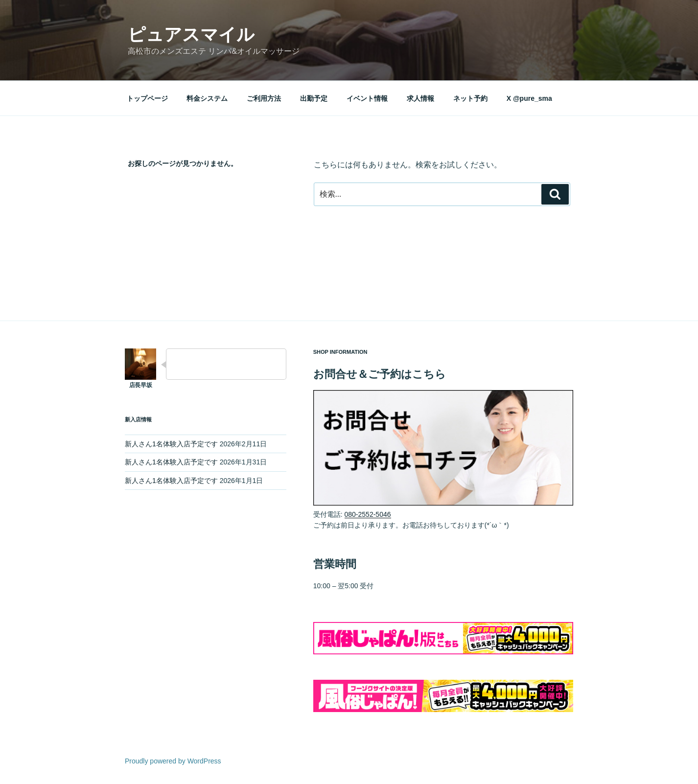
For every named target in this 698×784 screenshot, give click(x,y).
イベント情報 (367, 98)
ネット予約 (470, 98)
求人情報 (420, 98)
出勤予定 (314, 98)
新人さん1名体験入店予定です (171, 444)
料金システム (207, 98)
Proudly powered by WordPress (173, 761)
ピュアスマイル (191, 35)
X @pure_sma (529, 98)
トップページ (147, 98)
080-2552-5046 (368, 514)
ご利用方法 (264, 98)
